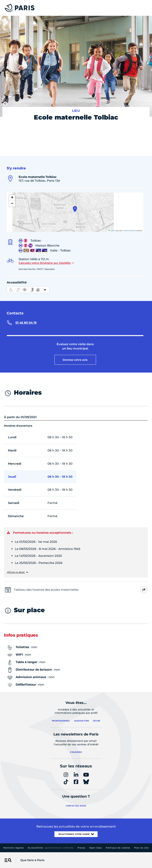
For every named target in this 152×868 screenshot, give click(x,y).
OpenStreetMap (129, 231)
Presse (81, 848)
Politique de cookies (118, 848)
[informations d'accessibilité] (28, 290)
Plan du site (141, 848)
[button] (75, 209)
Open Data (96, 848)
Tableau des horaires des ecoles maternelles (46, 590)
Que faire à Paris (32, 860)
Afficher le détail (16, 572)
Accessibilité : (51, 848)
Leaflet (111, 231)
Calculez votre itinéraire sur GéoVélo (45, 263)
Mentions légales (14, 848)
